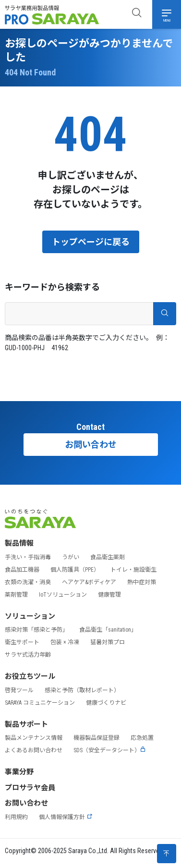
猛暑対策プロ (108, 642)
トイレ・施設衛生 (133, 570)
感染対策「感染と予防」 (36, 630)
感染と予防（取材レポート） (82, 690)
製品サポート (26, 724)
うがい (71, 557)
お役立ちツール (30, 676)
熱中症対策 (142, 582)
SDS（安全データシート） (110, 750)
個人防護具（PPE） (75, 570)
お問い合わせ (91, 445)
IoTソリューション (63, 595)
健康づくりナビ (106, 703)
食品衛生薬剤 (108, 557)
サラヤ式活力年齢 (28, 655)
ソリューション (30, 616)
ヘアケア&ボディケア (89, 582)
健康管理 (109, 595)
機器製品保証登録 (97, 738)
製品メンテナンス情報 (34, 738)
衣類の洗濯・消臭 (28, 582)
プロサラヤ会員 (30, 788)
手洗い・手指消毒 (28, 557)
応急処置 (142, 738)
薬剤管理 (16, 595)
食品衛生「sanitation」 (108, 630)
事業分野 (19, 772)
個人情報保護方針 (66, 817)
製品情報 (19, 543)
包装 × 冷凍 (65, 642)
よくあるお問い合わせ (34, 750)
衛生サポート (22, 642)
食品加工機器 (22, 570)
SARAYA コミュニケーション (40, 703)
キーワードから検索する (52, 287)
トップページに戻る (91, 242)
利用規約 (16, 817)
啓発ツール (19, 690)
